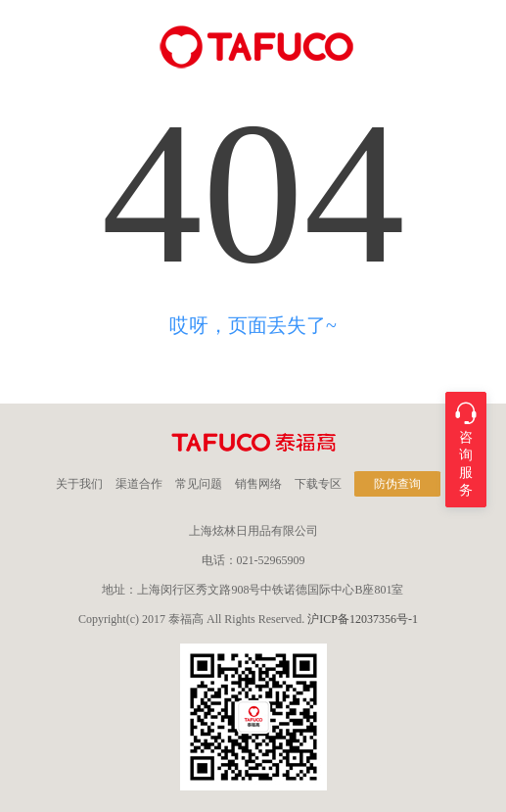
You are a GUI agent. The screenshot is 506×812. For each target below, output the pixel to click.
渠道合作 (139, 484)
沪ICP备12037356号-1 (363, 619)
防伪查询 (397, 484)
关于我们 (79, 484)
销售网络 (258, 484)
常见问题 (199, 484)
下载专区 (318, 484)
